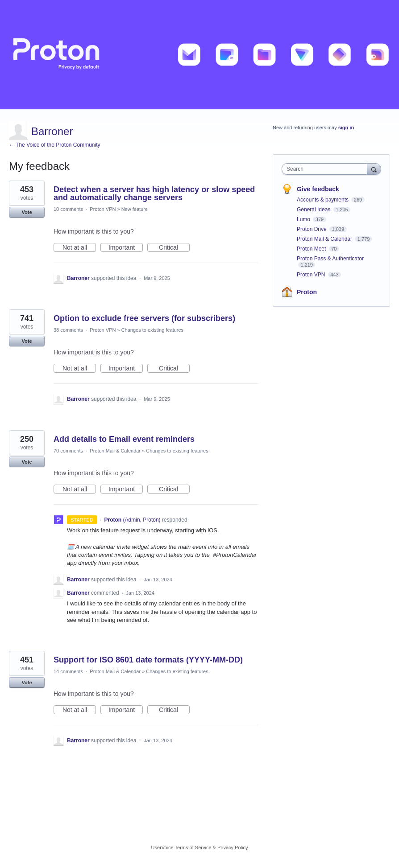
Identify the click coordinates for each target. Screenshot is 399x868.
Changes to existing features (152, 330)
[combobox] (326, 169)
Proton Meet (312, 249)
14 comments (68, 671)
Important (126, 248)
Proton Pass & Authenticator (330, 259)
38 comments (68, 330)
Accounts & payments (323, 200)
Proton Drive (312, 229)
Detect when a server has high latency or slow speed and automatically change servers (154, 193)
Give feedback (318, 189)
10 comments (68, 209)
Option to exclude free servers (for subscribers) (144, 318)
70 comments (68, 451)
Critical (174, 248)
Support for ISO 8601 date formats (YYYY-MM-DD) (148, 660)
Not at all (79, 248)
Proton (307, 292)
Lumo (304, 219)
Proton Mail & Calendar (115, 451)
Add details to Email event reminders (124, 439)
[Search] (374, 169)
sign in (346, 128)
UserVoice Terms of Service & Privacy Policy (200, 847)
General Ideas (314, 210)
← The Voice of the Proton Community (55, 145)
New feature (135, 209)
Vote (27, 212)
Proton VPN (103, 209)
